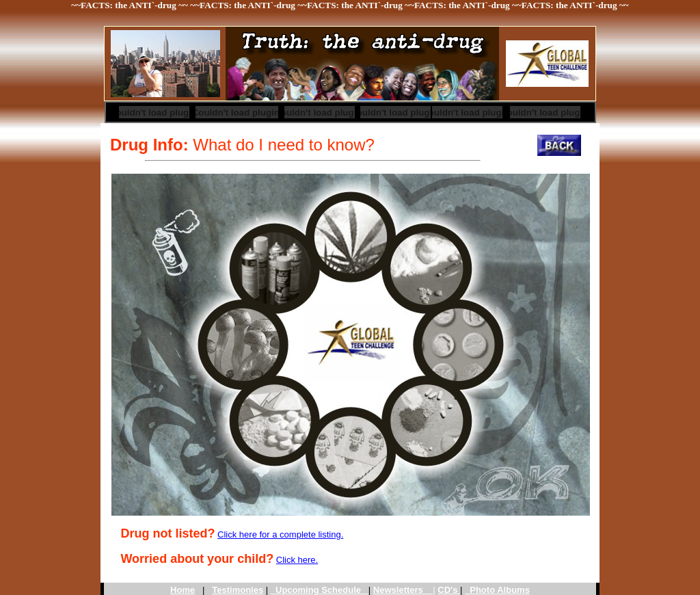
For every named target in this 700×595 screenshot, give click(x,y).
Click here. (297, 560)
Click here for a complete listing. (280, 534)
